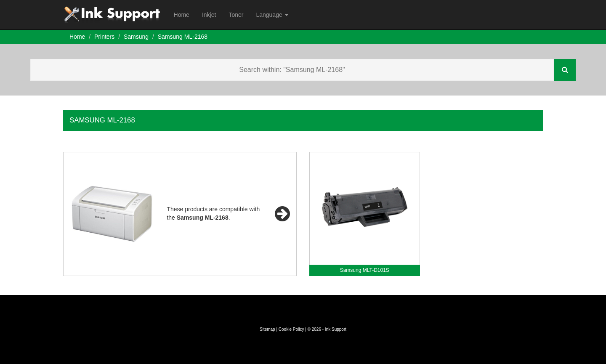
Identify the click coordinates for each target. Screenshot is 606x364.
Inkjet (209, 15)
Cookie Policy (291, 329)
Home (182, 15)
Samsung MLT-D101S (365, 270)
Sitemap (267, 329)
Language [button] (272, 15)
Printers (104, 37)
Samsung (136, 37)
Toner (236, 15)
